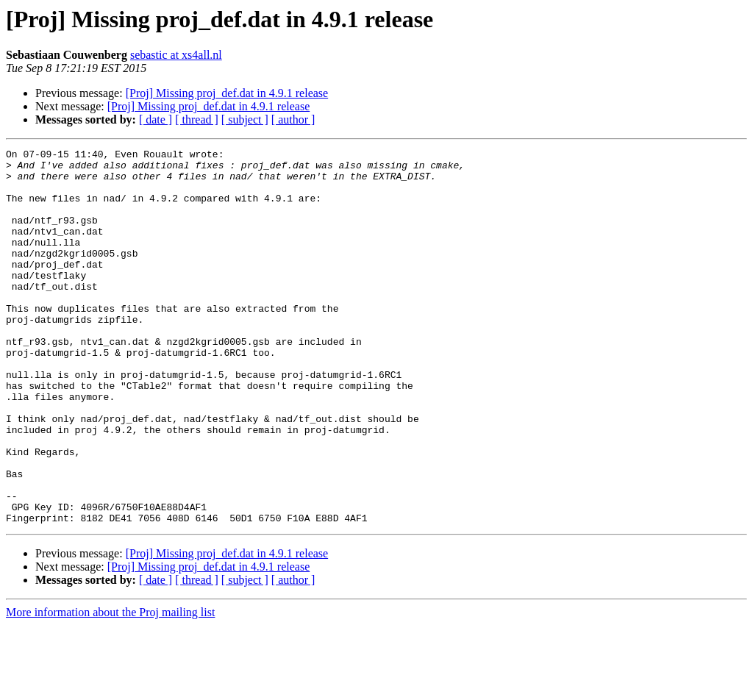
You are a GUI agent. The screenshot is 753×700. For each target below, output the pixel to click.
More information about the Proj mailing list (110, 687)
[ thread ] (197, 119)
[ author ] (293, 119)
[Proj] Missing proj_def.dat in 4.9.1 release (227, 93)
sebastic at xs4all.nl (176, 55)
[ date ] (156, 119)
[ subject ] (245, 119)
